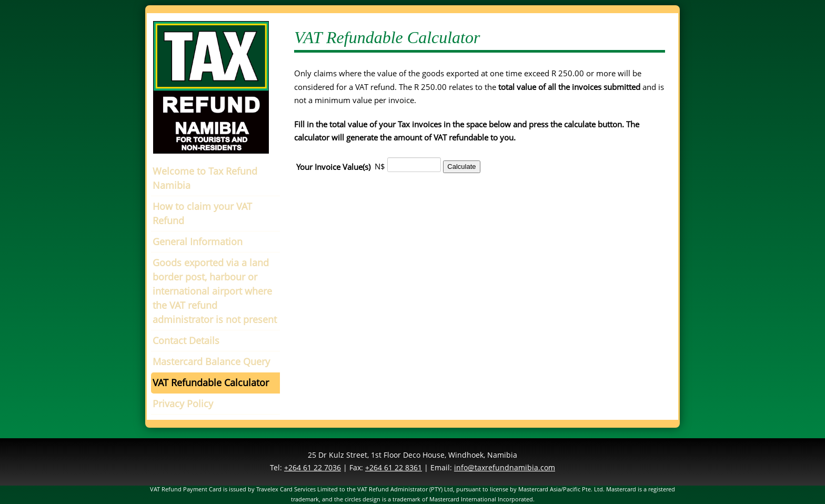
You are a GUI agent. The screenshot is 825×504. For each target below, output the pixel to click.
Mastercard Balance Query (211, 361)
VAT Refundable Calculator (211, 382)
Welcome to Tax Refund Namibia (205, 178)
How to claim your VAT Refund (202, 213)
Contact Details (186, 340)
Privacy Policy (183, 404)
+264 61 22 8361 (394, 467)
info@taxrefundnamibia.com (505, 467)
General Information (198, 241)
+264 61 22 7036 (313, 467)
